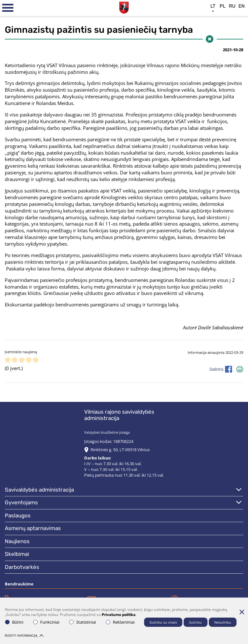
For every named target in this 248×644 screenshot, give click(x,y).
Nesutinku (223, 622)
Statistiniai (83, 622)
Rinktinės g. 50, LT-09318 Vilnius (120, 450)
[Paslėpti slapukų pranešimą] (242, 612)
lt (213, 6)
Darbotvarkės (22, 567)
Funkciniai (46, 622)
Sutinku (195, 622)
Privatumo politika (119, 615)
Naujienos (17, 541)
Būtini (14, 622)
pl (223, 6)
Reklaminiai (120, 622)
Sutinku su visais (163, 622)
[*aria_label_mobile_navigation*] (8, 8)
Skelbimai (17, 554)
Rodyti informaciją (24, 635)
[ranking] (36, 360)
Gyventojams (21, 502)
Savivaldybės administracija (39, 490)
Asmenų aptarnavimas (33, 528)
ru (232, 6)
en (242, 6)
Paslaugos (18, 515)
